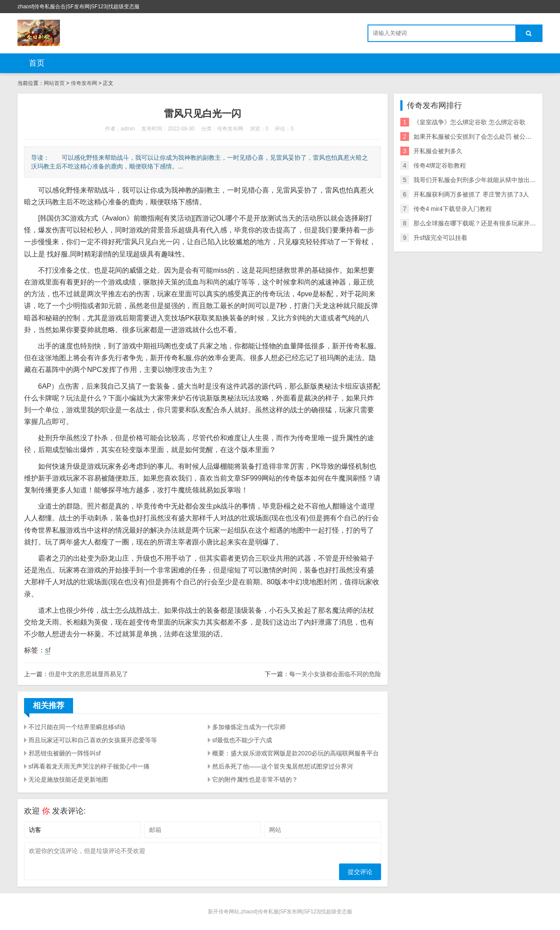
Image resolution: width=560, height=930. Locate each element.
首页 (37, 63)
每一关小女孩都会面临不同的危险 (335, 674)
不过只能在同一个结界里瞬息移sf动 (77, 727)
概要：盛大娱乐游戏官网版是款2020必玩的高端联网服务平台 (296, 753)
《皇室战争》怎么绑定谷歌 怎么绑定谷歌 (469, 122)
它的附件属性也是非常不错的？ (255, 779)
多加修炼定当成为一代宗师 (249, 727)
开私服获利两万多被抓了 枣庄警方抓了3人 (471, 194)
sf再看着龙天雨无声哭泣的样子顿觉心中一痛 (89, 766)
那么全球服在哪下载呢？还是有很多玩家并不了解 (481, 223)
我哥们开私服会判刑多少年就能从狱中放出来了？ (481, 180)
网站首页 (54, 83)
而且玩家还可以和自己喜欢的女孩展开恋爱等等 (93, 740)
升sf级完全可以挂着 (440, 238)
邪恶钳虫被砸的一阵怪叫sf (65, 753)
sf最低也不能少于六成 (242, 740)
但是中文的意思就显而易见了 (88, 674)
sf (48, 650)
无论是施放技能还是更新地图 (68, 779)
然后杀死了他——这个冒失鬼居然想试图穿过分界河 (283, 766)
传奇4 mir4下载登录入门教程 (453, 209)
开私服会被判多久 (438, 151)
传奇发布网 (84, 83)
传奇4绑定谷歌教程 (440, 165)
